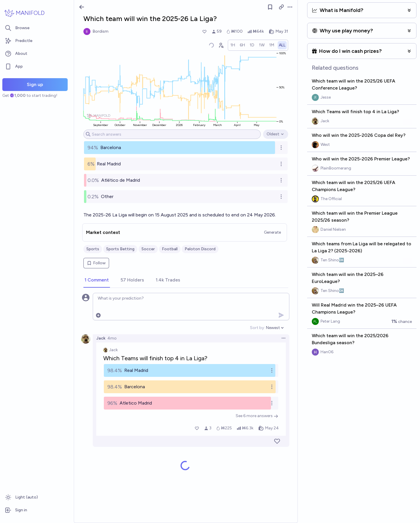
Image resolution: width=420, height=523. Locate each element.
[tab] (97, 280)
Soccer (148, 249)
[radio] (233, 45)
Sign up (35, 84)
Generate (272, 232)
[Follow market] (270, 7)
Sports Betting (120, 249)
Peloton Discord (200, 249)
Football (170, 249)
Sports (93, 249)
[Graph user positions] (221, 45)
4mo (112, 338)
